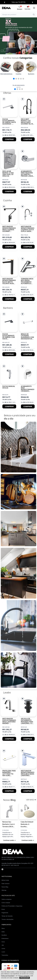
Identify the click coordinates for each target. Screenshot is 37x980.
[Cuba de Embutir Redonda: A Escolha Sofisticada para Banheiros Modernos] (28, 811)
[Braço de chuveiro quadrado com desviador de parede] (28, 322)
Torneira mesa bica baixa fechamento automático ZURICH (27, 282)
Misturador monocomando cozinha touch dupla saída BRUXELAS (28, 230)
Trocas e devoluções (7, 919)
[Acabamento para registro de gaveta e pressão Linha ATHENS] (28, 159)
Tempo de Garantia (7, 916)
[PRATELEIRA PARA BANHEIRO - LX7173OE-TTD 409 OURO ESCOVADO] (9, 758)
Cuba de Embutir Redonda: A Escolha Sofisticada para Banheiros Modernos (27, 824)
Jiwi (3, 945)
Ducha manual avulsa (9, 387)
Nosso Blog (5, 887)
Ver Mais (31, 800)
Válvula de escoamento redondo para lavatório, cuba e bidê (28, 722)
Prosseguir (25, 978)
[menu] (34, 8)
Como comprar (6, 903)
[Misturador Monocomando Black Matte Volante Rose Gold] (9, 266)
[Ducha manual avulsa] (9, 374)
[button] (4, 2)
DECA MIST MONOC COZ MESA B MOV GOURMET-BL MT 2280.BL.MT (27, 122)
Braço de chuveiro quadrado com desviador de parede (27, 337)
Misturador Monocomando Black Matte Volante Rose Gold (9, 282)
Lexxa (3, 948)
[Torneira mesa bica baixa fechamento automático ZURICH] (28, 266)
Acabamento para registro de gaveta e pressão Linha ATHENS (27, 174)
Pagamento (5, 913)
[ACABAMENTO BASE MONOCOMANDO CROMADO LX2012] (28, 374)
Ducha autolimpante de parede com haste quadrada (9, 337)
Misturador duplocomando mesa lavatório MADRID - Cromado (9, 722)
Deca (3, 928)
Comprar (9, 139)
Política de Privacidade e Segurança (12, 906)
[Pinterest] (2, 869)
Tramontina (5, 955)
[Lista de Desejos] (4, 99)
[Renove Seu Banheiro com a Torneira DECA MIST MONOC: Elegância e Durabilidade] (9, 811)
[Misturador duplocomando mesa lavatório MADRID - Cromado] (9, 706)
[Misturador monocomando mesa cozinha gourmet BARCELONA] (9, 214)
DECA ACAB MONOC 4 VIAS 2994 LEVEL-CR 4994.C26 (8, 174)
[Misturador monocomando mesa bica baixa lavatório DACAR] (28, 758)
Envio (3, 909)
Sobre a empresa (7, 899)
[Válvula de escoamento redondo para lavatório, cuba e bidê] (28, 706)
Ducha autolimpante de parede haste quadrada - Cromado (9, 122)
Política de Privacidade (7, 976)
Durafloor (4, 935)
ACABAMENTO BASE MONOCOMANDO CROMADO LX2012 (28, 389)
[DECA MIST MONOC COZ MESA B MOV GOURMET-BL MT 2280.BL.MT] (28, 107)
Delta (3, 932)
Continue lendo (9, 840)
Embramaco (5, 938)
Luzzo (3, 952)
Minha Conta (5, 880)
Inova (3, 942)
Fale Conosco (6, 884)
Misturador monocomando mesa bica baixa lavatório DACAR (28, 774)
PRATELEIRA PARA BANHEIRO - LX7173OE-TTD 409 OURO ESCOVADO (9, 774)
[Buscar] (34, 15)
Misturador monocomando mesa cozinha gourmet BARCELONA (9, 230)
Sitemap (4, 890)
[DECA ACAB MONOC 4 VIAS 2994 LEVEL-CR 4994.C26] (9, 159)
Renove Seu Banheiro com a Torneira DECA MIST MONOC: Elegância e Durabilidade (8, 824)
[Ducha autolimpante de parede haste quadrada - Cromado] (9, 107)
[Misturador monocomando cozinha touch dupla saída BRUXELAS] (28, 214)
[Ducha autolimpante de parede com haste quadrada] (9, 322)
